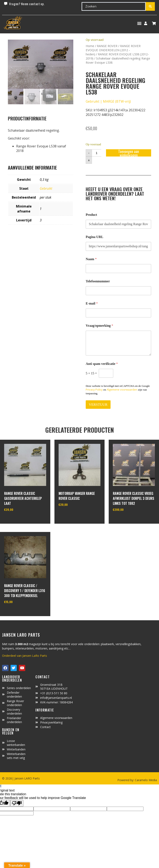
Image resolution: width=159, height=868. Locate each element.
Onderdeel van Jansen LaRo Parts (25, 656)
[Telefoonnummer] (118, 291)
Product (91, 215)
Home (90, 46)
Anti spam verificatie (102, 364)
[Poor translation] (17, 803)
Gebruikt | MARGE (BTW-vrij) (108, 101)
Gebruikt (46, 188)
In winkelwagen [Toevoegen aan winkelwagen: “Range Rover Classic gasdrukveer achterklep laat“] (20, 520)
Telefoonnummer (98, 281)
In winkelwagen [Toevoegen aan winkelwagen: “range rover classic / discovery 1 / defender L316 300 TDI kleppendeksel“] (20, 612)
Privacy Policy (94, 390)
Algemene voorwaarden (122, 390)
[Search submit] (150, 6)
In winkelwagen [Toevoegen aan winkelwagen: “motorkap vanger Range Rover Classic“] (74, 515)
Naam (91, 259)
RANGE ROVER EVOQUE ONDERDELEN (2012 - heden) (113, 50)
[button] (139, 23)
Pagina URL (95, 237)
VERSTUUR (98, 405)
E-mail (92, 303)
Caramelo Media (145, 780)
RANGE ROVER (107, 46)
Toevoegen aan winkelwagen (129, 153)
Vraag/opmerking (99, 326)
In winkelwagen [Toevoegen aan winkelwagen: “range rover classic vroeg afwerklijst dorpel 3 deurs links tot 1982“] (128, 520)
